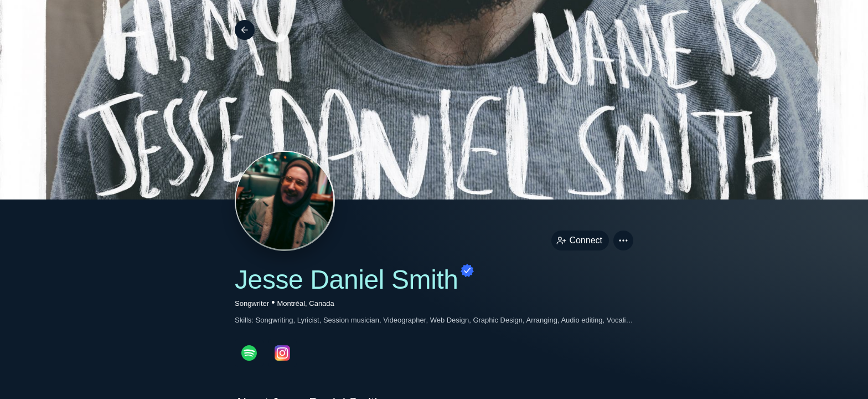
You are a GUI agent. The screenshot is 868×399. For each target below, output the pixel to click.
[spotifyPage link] (249, 353)
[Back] (245, 30)
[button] (623, 241)
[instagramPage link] (282, 353)
